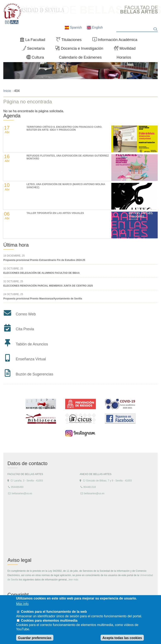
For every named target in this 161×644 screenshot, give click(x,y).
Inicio (7, 91)
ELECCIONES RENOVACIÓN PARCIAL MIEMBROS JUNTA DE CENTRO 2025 (48, 286)
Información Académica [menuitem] (117, 41)
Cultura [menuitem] (37, 58)
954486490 (17, 487)
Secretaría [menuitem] (35, 49)
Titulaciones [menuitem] (71, 41)
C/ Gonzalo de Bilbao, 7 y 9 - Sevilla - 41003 (107, 481)
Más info (22, 604)
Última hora (16, 245)
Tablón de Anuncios (32, 344)
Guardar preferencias (35, 638)
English (95, 27)
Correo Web (26, 314)
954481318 (90, 487)
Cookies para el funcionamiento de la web (54, 612)
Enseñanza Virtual (31, 359)
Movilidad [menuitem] (126, 49)
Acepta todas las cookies (122, 638)
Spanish (74, 27)
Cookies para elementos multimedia (49, 620)
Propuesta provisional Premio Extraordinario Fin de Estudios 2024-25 (44, 260)
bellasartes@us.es (22, 493)
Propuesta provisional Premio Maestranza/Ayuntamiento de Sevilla (43, 299)
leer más (73, 580)
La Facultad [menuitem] (34, 41)
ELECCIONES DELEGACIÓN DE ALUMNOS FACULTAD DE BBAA (41, 273)
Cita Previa (25, 329)
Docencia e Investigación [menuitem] (81, 49)
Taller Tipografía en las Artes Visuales (55, 213)
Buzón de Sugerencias (34, 374)
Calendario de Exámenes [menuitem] (80, 57)
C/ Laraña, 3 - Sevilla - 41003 (27, 481)
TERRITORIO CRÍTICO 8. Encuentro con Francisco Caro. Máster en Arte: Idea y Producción (64, 128)
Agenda (12, 116)
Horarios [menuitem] (124, 57)
